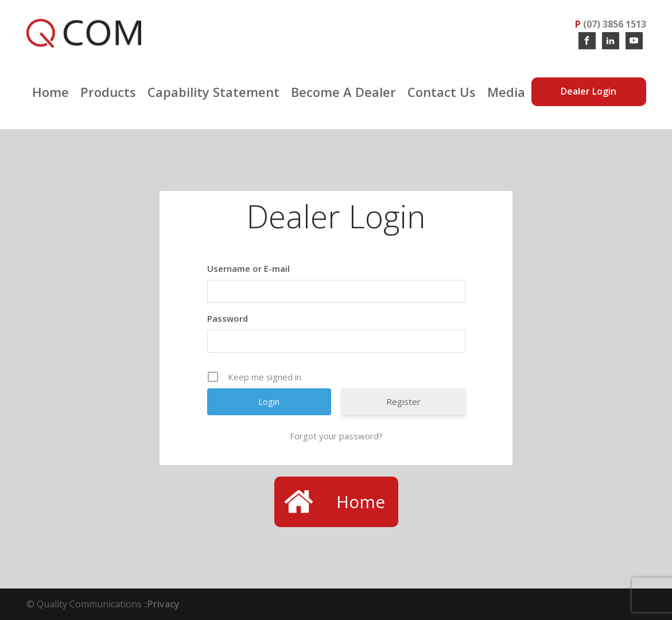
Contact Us (442, 92)
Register (403, 401)
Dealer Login (589, 91)
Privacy (164, 604)
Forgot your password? (336, 436)
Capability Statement (213, 92)
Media (506, 92)
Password (228, 318)
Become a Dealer (343, 92)
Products (108, 92)
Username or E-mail (248, 268)
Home (51, 92)
